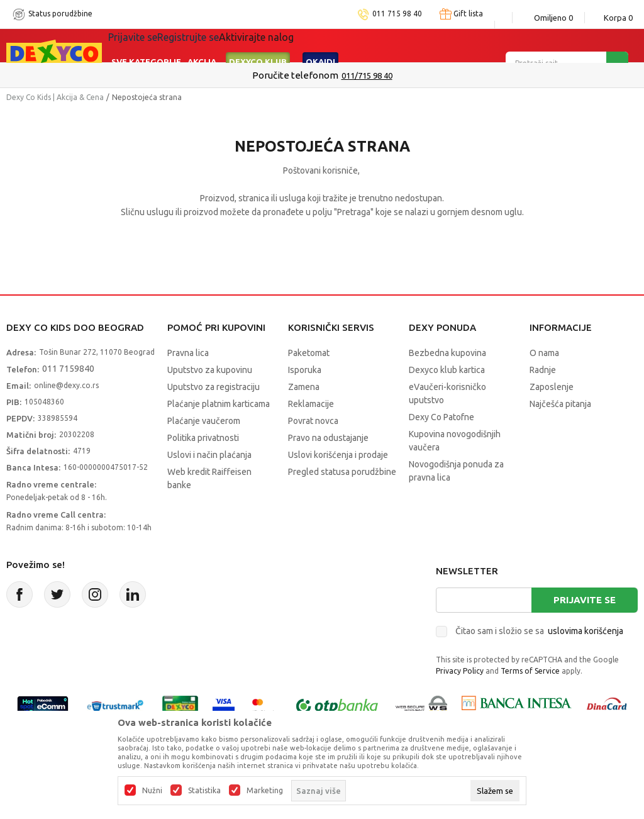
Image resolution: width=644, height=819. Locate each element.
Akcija (202, 45)
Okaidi (320, 45)
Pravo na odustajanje (328, 438)
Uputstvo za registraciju (214, 387)
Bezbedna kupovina (447, 353)
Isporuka (305, 370)
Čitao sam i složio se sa (539, 631)
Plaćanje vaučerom (204, 421)
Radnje (543, 370)
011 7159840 (68, 369)
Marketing (265, 791)
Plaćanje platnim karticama (219, 404)
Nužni (152, 791)
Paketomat (309, 353)
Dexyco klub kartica (447, 370)
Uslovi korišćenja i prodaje (338, 455)
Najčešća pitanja (560, 404)
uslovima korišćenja (586, 631)
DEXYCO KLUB (258, 45)
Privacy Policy (460, 671)
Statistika (204, 791)
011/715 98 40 (367, 75)
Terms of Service (530, 671)
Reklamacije (311, 404)
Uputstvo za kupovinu (210, 370)
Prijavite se (585, 600)
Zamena (304, 387)
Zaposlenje (552, 387)
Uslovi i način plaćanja (209, 455)
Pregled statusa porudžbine (342, 472)
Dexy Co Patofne (441, 417)
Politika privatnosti (203, 438)
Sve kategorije (146, 45)
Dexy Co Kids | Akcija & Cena (55, 97)
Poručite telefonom (295, 75)
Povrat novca (313, 421)
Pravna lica (188, 353)
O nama (544, 353)
